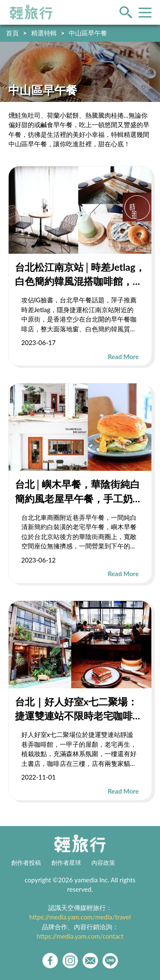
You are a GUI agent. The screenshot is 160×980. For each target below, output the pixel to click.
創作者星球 (66, 863)
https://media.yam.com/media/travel (80, 917)
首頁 (12, 33)
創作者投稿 (26, 863)
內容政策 (103, 863)
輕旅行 (31, 12)
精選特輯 (44, 33)
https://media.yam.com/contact (80, 936)
